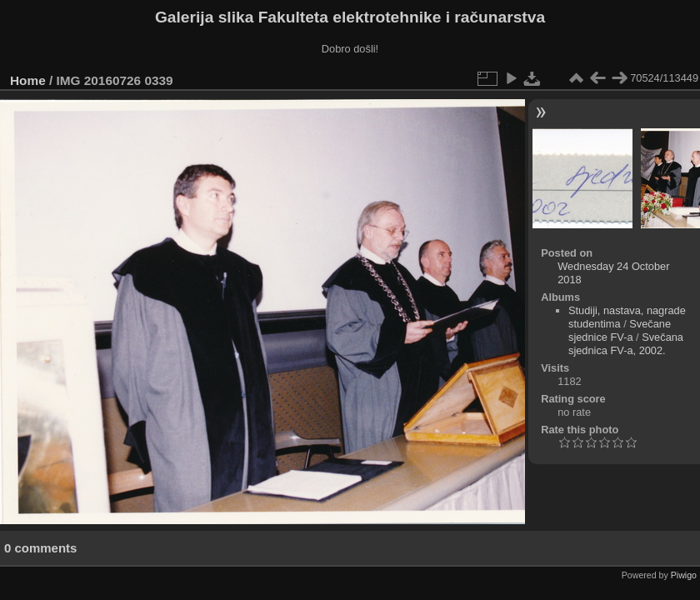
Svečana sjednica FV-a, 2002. (626, 344)
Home (28, 80)
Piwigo (684, 575)
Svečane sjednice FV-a (620, 330)
